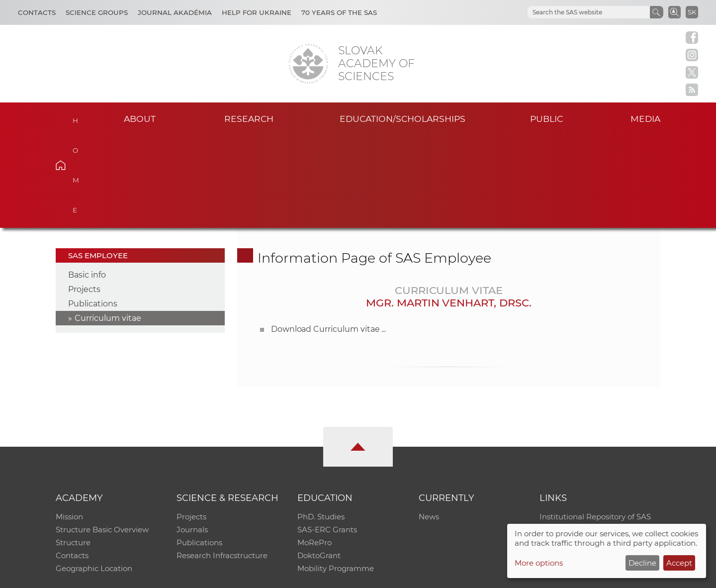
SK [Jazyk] (692, 12)
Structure (73, 450)
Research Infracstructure (222, 463)
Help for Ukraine (257, 12)
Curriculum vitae (108, 226)
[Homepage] (308, 64)
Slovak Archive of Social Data (592, 437)
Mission (69, 424)
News (429, 424)
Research (249, 119)
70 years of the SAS (339, 12)
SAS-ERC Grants (327, 437)
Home (76, 117)
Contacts (37, 12)
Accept (679, 563)
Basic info (87, 182)
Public (546, 119)
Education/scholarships (403, 119)
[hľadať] (577, 12)
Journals (192, 437)
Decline (642, 563)
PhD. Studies (321, 424)
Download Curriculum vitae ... (329, 237)
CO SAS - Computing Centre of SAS (190, 576)
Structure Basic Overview (102, 437)
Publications (93, 211)
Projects (84, 197)
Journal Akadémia (175, 12)
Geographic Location (94, 476)
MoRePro (314, 450)
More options (539, 563)
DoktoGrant (319, 463)
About (140, 119)
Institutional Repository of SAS (595, 424)
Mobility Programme (336, 476)
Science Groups (97, 12)
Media (645, 119)
